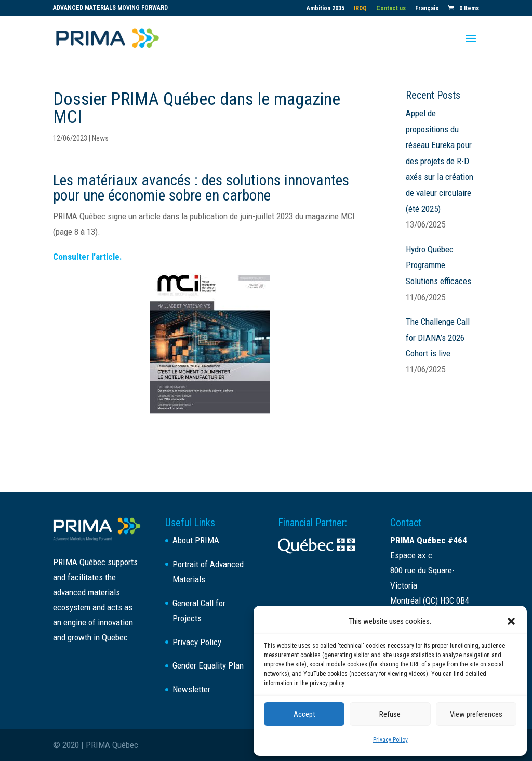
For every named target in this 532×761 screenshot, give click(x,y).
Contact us (391, 9)
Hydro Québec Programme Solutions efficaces (438, 265)
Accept (304, 714)
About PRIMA (196, 540)
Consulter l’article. (88, 257)
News (100, 138)
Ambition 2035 (325, 9)
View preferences (476, 714)
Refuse (390, 714)
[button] (511, 621)
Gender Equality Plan (208, 665)
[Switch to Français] (427, 11)
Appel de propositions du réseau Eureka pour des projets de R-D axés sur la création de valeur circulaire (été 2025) (440, 161)
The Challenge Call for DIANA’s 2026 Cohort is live (438, 337)
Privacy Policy (390, 740)
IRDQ (360, 9)
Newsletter (191, 689)
